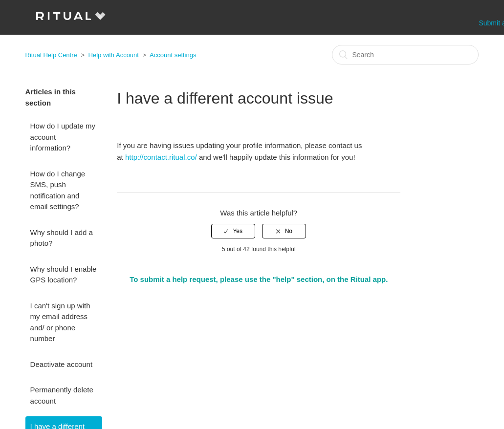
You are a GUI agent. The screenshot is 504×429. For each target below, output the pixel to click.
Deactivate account (62, 364)
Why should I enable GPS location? (64, 275)
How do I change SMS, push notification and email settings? (58, 190)
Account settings (173, 55)
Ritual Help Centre (51, 55)
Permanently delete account (62, 395)
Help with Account (114, 55)
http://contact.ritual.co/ (161, 157)
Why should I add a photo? (62, 238)
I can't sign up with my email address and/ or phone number (60, 322)
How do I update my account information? (63, 137)
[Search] (405, 55)
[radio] (233, 231)
